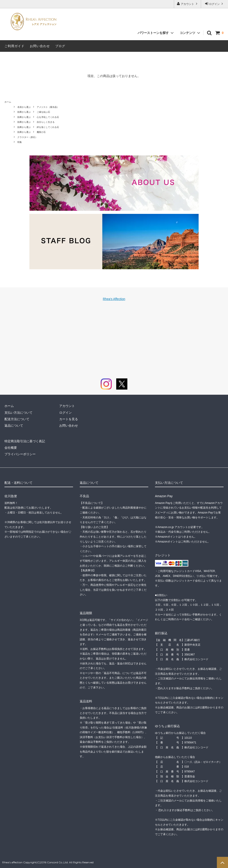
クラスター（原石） (27, 137)
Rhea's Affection (114, 299)
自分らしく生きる (46, 122)
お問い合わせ (40, 46)
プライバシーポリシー (20, 454)
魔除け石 (41, 132)
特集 (20, 142)
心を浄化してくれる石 (48, 117)
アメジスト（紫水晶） (48, 107)
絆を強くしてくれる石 (48, 127)
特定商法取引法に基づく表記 (25, 441)
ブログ (60, 46)
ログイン (215, 4)
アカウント (188, 4)
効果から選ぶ (24, 112)
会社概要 (11, 448)
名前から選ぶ (24, 107)
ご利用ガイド (14, 46)
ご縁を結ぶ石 (43, 112)
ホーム (8, 102)
